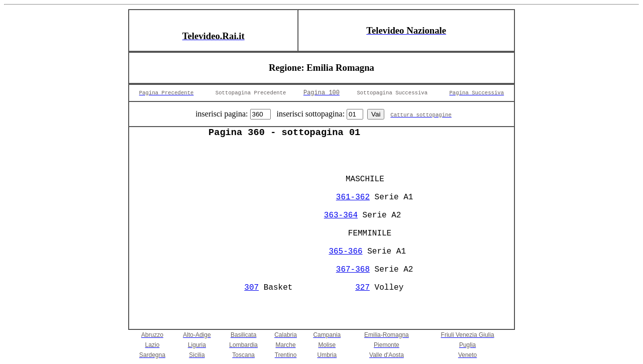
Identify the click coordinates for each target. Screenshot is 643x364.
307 (251, 288)
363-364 (341, 215)
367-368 (353, 270)
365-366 (345, 252)
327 (362, 288)
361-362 (353, 197)
